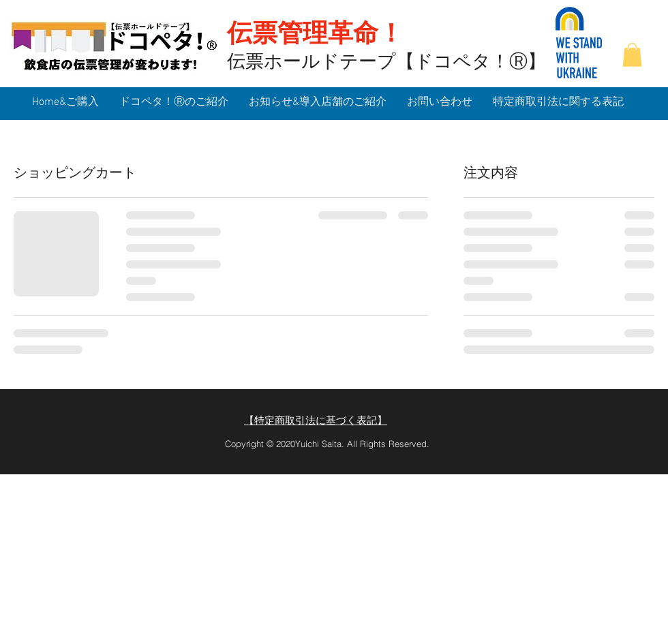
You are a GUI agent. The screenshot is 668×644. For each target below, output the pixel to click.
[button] (632, 55)
